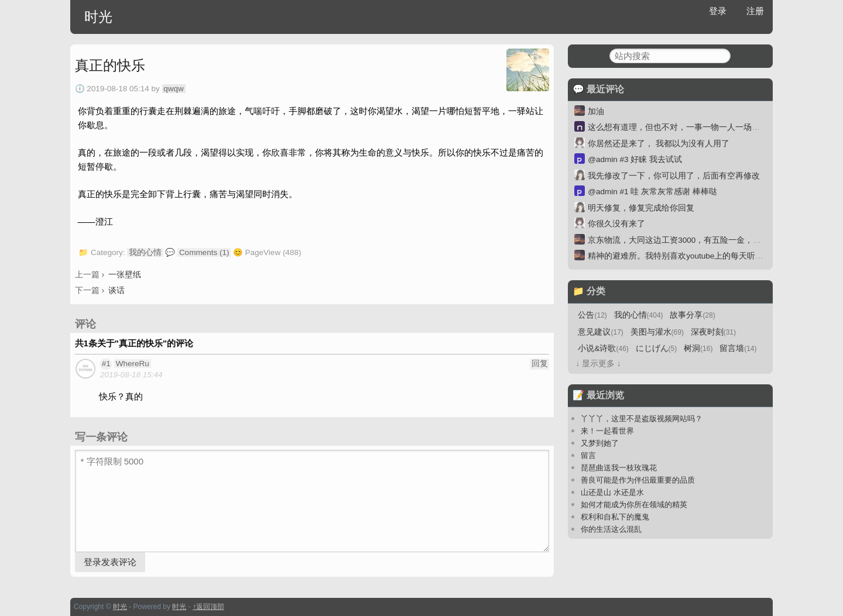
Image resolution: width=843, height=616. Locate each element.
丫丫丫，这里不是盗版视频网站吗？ (642, 419)
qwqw (174, 89)
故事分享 (692, 315)
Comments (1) (204, 252)
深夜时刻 (713, 332)
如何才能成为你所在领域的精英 (634, 505)
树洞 (698, 348)
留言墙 (738, 348)
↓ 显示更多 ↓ (598, 364)
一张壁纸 (125, 274)
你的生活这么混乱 (611, 529)
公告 (592, 315)
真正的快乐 (110, 65)
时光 (98, 17)
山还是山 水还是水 (612, 492)
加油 (596, 111)
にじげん (657, 348)
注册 (755, 11)
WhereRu (133, 364)
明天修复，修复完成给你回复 (641, 208)
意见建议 (600, 332)
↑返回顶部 (208, 607)
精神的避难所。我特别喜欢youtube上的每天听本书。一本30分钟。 (709, 256)
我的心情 (145, 252)
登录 (718, 11)
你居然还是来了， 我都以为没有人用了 (659, 144)
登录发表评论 (110, 562)
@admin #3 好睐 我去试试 (635, 159)
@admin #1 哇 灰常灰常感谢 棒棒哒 (652, 192)
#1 (106, 364)
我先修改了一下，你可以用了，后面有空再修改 (674, 176)
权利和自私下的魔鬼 (615, 517)
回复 (540, 364)
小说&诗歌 (603, 348)
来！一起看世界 (607, 431)
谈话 (116, 290)
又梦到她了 (600, 443)
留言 (588, 455)
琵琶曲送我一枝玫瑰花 (619, 468)
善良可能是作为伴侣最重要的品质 (638, 480)
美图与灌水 (657, 332)
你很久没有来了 (616, 224)
